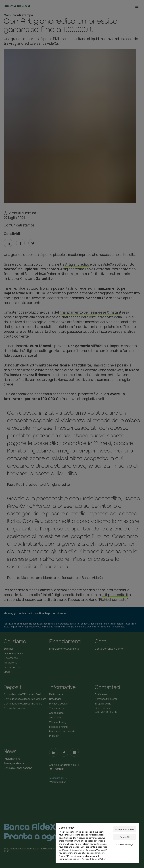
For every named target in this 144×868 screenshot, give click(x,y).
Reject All (125, 837)
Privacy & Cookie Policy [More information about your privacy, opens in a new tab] (94, 859)
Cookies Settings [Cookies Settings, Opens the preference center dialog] (125, 844)
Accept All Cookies (125, 829)
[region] (97, 843)
